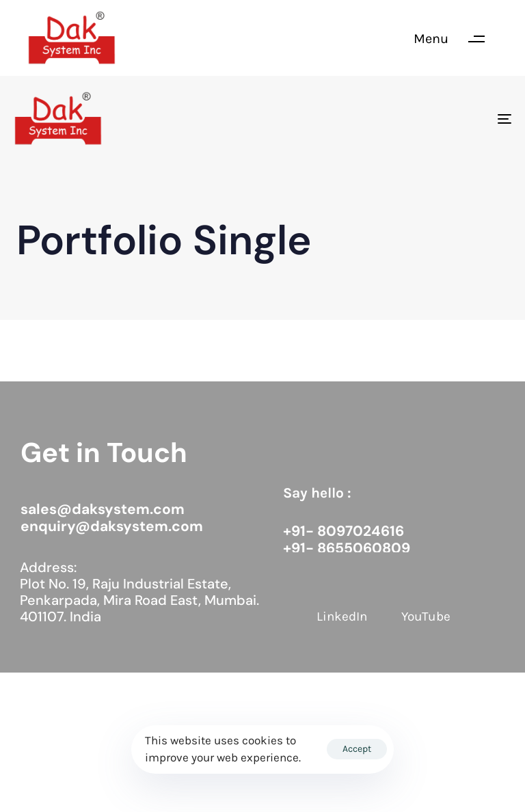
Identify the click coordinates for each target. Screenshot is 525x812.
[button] (456, 39)
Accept (357, 749)
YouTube (426, 617)
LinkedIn (342, 617)
